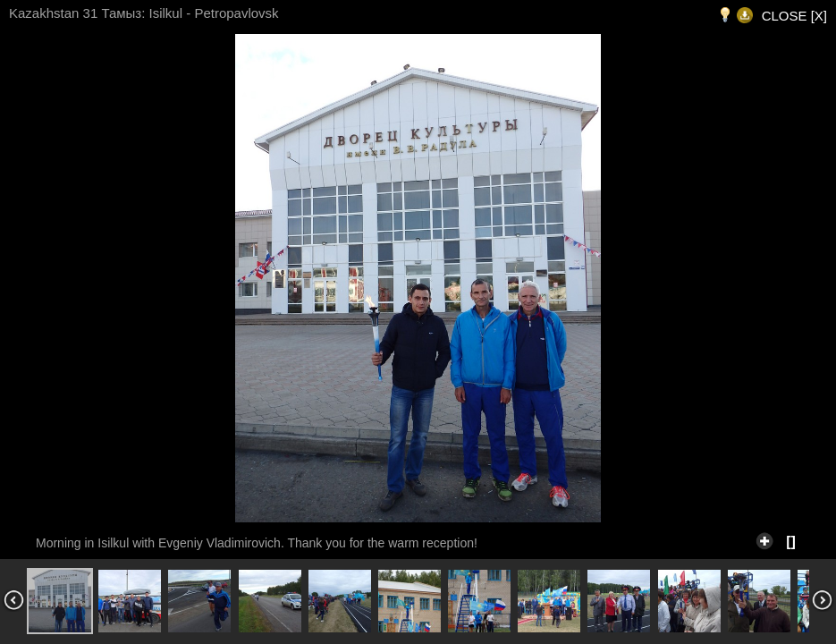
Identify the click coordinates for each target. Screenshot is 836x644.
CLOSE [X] (794, 16)
